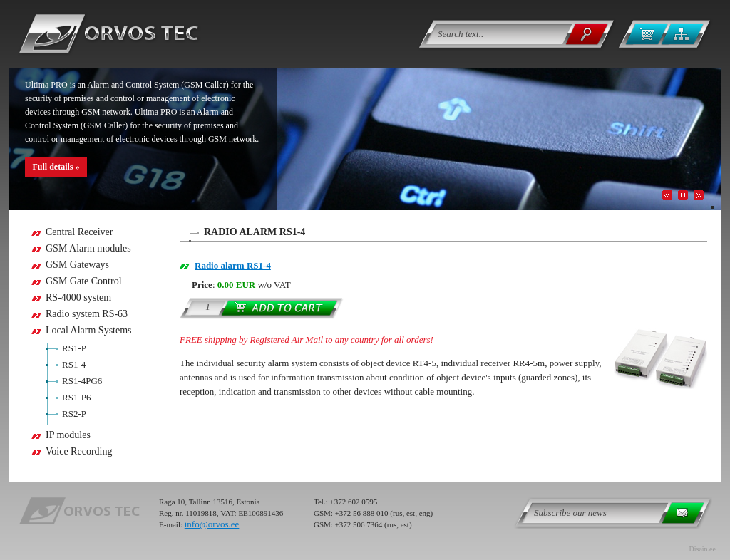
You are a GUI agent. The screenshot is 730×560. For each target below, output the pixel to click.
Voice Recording (79, 451)
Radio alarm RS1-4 (233, 265)
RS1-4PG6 (82, 381)
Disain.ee (703, 549)
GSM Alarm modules (88, 248)
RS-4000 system (78, 297)
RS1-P (74, 348)
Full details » (56, 167)
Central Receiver (79, 232)
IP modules (68, 435)
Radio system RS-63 (87, 314)
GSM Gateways (77, 265)
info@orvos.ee (212, 524)
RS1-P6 (76, 397)
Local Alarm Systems (89, 330)
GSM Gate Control (84, 281)
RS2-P (74, 414)
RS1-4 (74, 364)
